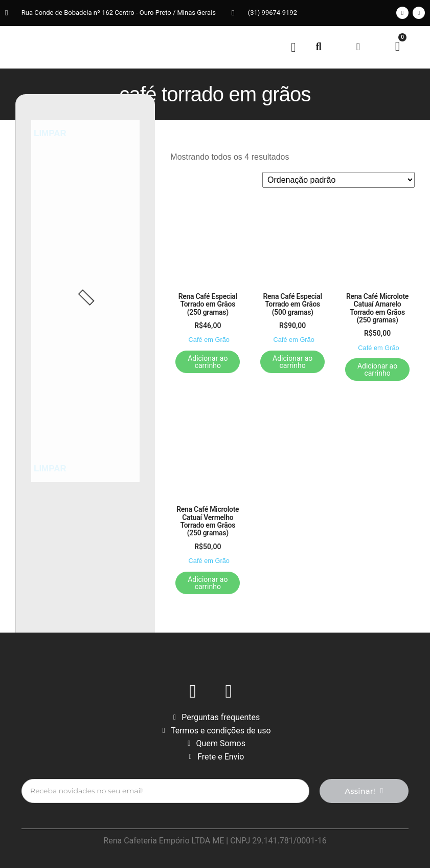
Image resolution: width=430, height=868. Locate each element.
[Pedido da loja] (338, 180)
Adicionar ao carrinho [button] (208, 362)
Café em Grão (209, 340)
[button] (293, 47)
